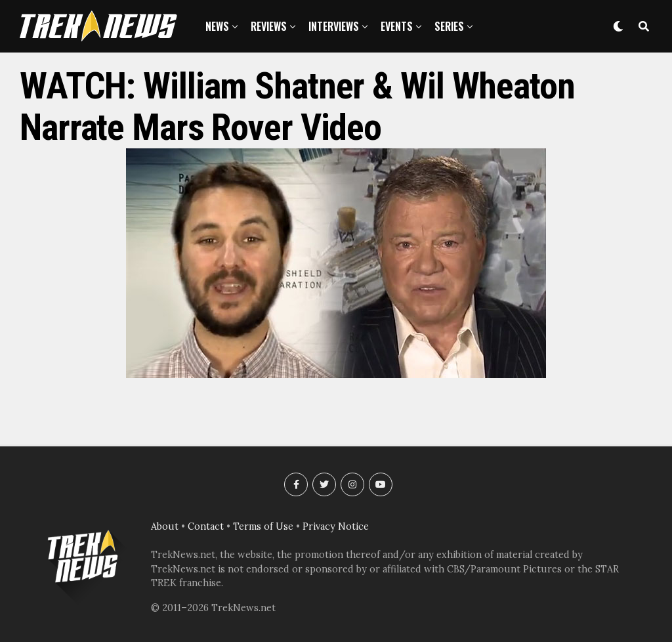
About (165, 526)
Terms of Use (263, 526)
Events (397, 26)
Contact (206, 526)
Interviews (334, 26)
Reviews (269, 26)
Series (449, 26)
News (217, 26)
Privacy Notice (336, 526)
